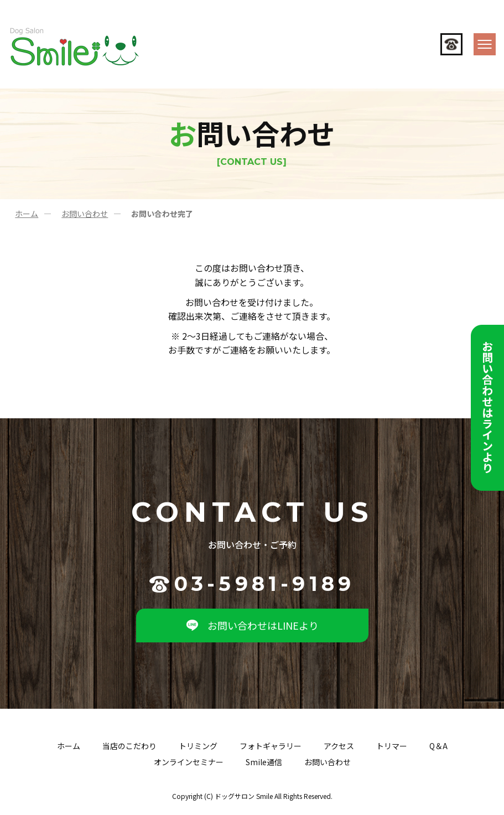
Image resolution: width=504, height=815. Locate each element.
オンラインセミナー (189, 762)
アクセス (339, 746)
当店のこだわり (129, 746)
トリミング (198, 746)
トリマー (392, 746)
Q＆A (438, 746)
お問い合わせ (85, 214)
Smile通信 (264, 762)
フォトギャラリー (271, 746)
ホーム (27, 214)
